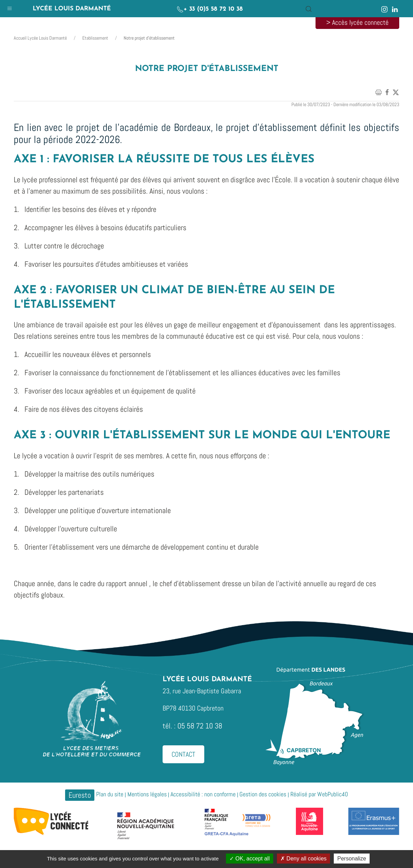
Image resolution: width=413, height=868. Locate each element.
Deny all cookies (303, 859)
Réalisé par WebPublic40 (319, 794)
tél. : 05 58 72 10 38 (192, 726)
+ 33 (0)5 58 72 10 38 (210, 9)
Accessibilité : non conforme (203, 794)
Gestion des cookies (263, 794)
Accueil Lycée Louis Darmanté (40, 38)
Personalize (352, 859)
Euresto (80, 795)
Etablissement (95, 38)
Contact (183, 754)
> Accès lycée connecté (357, 22)
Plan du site (110, 794)
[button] (9, 7)
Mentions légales (147, 794)
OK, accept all (250, 859)
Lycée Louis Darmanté (72, 9)
